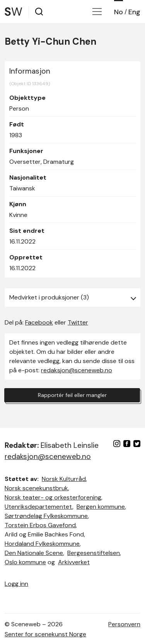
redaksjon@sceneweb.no (77, 370)
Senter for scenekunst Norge (45, 634)
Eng (134, 12)
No (119, 12)
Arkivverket (74, 562)
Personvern (124, 624)
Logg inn (16, 584)
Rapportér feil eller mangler (72, 395)
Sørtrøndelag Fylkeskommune (46, 516)
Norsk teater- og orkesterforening (53, 497)
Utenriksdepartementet (38, 507)
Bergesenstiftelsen (94, 553)
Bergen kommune (101, 507)
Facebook (39, 322)
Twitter (78, 322)
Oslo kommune (25, 562)
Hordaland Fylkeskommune (42, 544)
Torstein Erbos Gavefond (40, 525)
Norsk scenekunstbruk (36, 488)
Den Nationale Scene (34, 553)
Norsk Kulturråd (64, 479)
